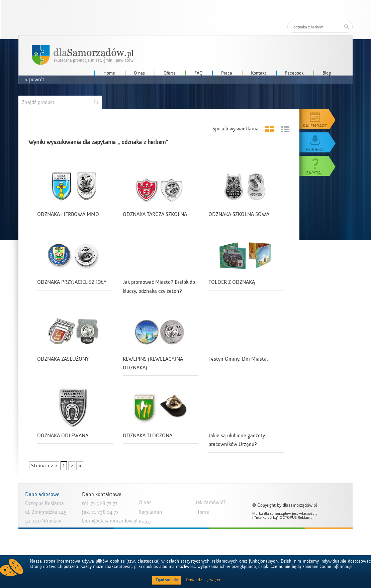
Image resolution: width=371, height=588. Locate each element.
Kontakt (259, 73)
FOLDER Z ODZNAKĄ (232, 282)
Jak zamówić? (211, 502)
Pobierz (318, 142)
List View (285, 129)
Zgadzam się (167, 580)
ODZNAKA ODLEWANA (63, 436)
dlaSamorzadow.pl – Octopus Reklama (83, 55)
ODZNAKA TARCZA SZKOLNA (155, 214)
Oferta (170, 73)
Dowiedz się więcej (204, 580)
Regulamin (150, 512)
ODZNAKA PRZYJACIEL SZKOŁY (72, 282)
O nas (139, 73)
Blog (327, 73)
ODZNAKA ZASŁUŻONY (63, 359)
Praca (227, 73)
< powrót (35, 80)
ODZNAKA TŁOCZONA (148, 436)
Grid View (270, 129)
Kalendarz (318, 119)
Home (109, 73)
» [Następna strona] (80, 466)
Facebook (294, 73)
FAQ (198, 73)
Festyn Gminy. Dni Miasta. (238, 359)
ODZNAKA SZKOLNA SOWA (239, 214)
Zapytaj (318, 166)
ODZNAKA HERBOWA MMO (68, 214)
